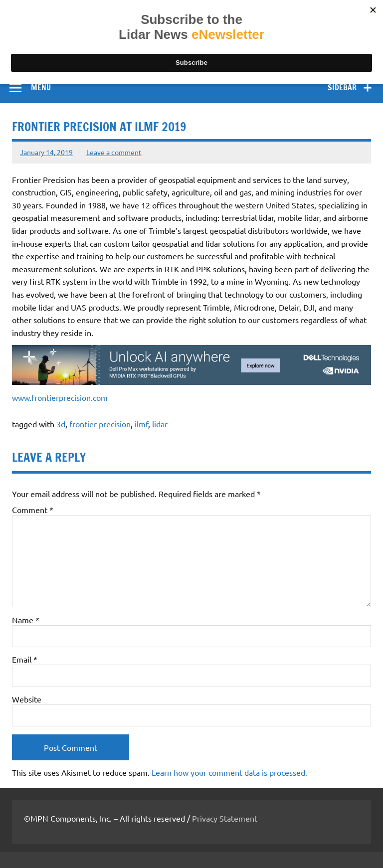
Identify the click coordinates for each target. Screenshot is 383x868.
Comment (33, 510)
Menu (41, 87)
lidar (160, 424)
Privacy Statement (225, 818)
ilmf (141, 424)
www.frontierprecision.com (60, 397)
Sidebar (342, 87)
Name (26, 620)
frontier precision (100, 424)
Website (27, 699)
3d (61, 424)
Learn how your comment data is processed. (229, 772)
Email (25, 659)
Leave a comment (114, 152)
